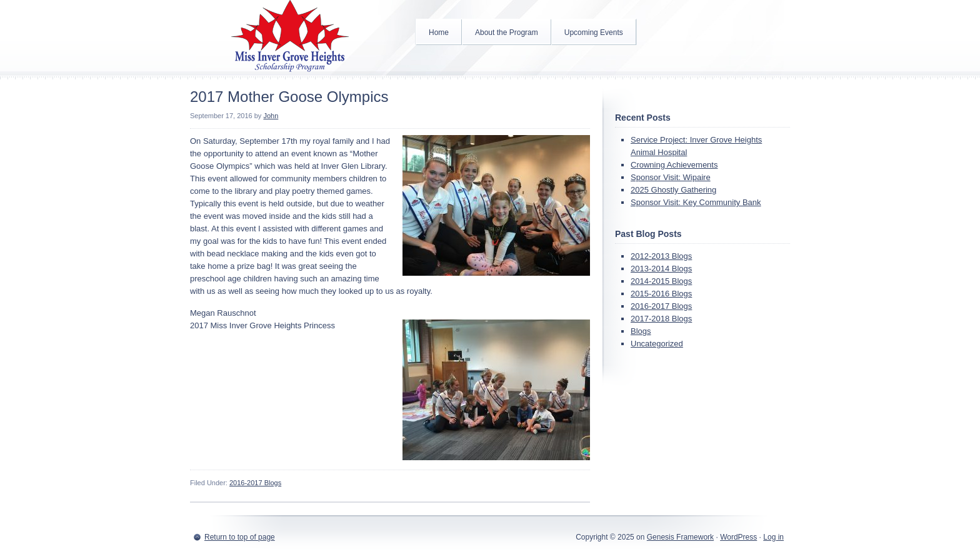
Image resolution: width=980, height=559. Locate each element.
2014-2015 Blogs (661, 281)
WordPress (738, 537)
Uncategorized (657, 344)
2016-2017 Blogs (255, 483)
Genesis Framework (680, 537)
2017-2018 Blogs (661, 319)
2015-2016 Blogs (661, 294)
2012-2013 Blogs (661, 256)
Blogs (641, 331)
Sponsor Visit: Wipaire (671, 177)
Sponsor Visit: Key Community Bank (696, 202)
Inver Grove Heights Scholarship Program (290, 38)
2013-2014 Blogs (661, 269)
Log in (773, 537)
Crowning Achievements (674, 165)
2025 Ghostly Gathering (673, 190)
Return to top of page (240, 537)
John (271, 116)
